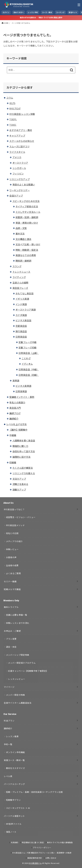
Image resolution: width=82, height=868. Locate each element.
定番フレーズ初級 (27, 348)
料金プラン (9, 721)
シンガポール (19, 168)
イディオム (27, 364)
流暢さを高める (20, 484)
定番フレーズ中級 (27, 342)
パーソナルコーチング (14, 784)
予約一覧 (8, 744)
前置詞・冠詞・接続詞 (27, 217)
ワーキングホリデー (20, 190)
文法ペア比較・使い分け (28, 244)
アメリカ (17, 157)
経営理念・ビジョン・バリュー (21, 517)
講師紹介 (14, 419)
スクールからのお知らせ (22, 141)
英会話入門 (15, 408)
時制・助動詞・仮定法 (27, 250)
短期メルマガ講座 (12, 589)
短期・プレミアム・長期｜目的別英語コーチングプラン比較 (34, 792)
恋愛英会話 (21, 326)
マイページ (9, 687)
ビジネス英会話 (23, 320)
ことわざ (26, 358)
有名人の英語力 (17, 402)
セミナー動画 (10, 581)
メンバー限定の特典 (16, 695)
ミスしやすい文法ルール (28, 212)
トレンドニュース (21, 272)
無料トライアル (11, 607)
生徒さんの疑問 (20, 283)
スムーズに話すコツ (19, 146)
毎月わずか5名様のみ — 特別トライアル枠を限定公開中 (41, 18)
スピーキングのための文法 (26, 201)
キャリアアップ (17, 136)
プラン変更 (11, 639)
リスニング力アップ (20, 179)
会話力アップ (16, 196)
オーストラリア (20, 163)
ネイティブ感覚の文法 (27, 206)
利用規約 (14, 842)
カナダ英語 (21, 315)
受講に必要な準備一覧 (17, 615)
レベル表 (8, 776)
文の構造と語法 (23, 239)
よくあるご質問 (13, 573)
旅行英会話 (21, 331)
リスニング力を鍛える (24, 473)
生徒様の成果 (12, 565)
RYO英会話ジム (35, 863)
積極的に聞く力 (20, 446)
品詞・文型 (21, 228)
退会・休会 (11, 647)
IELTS (12, 103)
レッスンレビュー (17, 679)
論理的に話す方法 (21, 457)
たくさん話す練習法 (23, 468)
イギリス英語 (22, 299)
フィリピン (18, 174)
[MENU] (79, 5)
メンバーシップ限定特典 (18, 655)
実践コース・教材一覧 (14, 760)
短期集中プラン (13, 800)
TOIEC (13, 125)
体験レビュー (12, 549)
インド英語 (21, 304)
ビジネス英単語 (23, 386)
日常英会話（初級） (29, 375)
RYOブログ (15, 108)
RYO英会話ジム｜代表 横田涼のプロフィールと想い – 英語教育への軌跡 (42, 853)
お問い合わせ (51, 858)
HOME (6, 23)
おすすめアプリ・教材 (21, 130)
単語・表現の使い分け (27, 223)
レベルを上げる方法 (16, 424)
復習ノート (11, 832)
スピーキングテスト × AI (18, 808)
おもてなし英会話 (24, 293)
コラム (10, 98)
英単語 (16, 381)
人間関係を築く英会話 (24, 441)
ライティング (19, 277)
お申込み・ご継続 (12, 631)
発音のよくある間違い (24, 185)
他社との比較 (12, 533)
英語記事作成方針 (35, 858)
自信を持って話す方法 (24, 451)
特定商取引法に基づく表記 (33, 842)
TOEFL (13, 119)
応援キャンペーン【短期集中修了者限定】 (28, 671)
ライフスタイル (17, 152)
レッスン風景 (12, 736)
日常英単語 (21, 391)
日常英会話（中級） (29, 369)
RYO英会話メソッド (15, 525)
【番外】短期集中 (18, 430)
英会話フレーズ (20, 288)
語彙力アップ (19, 490)
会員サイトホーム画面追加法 (18, 703)
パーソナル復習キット (14, 816)
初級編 (13, 462)
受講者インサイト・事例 (22, 397)
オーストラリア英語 (26, 310)
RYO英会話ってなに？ (14, 509)
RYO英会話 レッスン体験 (22, 114)
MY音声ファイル (14, 824)
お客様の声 (11, 557)
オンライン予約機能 (16, 752)
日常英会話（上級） (29, 353)
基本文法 (20, 234)
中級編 (13, 435)
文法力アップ (19, 479)
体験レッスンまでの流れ (18, 623)
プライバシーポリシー (42, 848)
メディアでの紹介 (14, 541)
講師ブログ (15, 413)
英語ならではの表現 (26, 255)
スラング (17, 266)
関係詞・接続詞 (23, 261)
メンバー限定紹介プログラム (22, 663)
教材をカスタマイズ (16, 768)
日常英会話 (21, 337)
